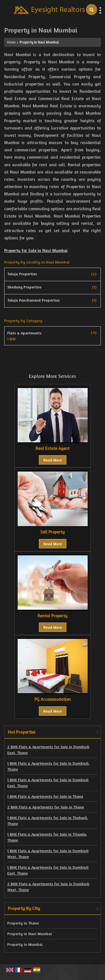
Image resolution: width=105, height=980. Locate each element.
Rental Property (53, 616)
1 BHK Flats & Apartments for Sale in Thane (45, 796)
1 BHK (12, 339)
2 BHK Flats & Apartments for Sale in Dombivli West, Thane (48, 887)
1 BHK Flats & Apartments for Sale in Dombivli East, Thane (48, 783)
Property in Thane (23, 923)
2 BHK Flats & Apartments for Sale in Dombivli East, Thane (48, 750)
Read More (53, 460)
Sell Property (53, 532)
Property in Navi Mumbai (30, 934)
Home (11, 42)
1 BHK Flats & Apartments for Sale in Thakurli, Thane (48, 820)
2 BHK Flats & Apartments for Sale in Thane (46, 807)
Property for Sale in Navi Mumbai (36, 250)
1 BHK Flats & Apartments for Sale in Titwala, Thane (47, 837)
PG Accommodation (53, 699)
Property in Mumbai (25, 944)
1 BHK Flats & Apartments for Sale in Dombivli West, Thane (48, 854)
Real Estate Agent (53, 448)
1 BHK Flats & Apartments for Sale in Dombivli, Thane (48, 766)
